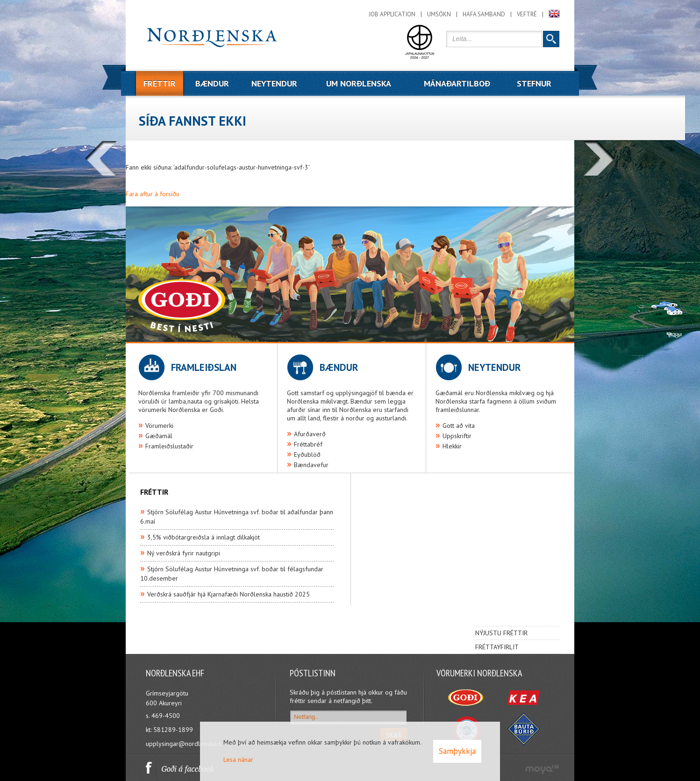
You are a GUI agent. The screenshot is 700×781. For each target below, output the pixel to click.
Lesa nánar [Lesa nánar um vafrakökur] (238, 760)
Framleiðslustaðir (169, 446)
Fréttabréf (308, 444)
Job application (392, 14)
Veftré (527, 14)
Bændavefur (311, 465)
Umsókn (439, 14)
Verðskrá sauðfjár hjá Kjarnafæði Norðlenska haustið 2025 (229, 594)
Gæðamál (159, 436)
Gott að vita (459, 426)
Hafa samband (484, 14)
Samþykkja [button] (457, 751)
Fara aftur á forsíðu (153, 194)
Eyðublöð (307, 454)
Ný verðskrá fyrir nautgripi (184, 553)
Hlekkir (452, 446)
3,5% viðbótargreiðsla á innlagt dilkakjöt (204, 537)
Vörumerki (159, 426)
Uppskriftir (457, 436)
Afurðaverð (310, 434)
